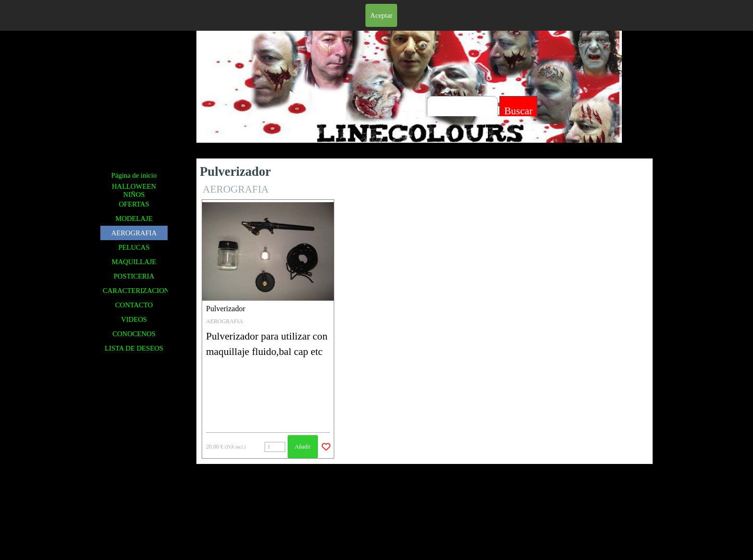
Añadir (303, 447)
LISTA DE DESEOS (134, 348)
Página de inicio (134, 175)
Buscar (518, 111)
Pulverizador (226, 309)
